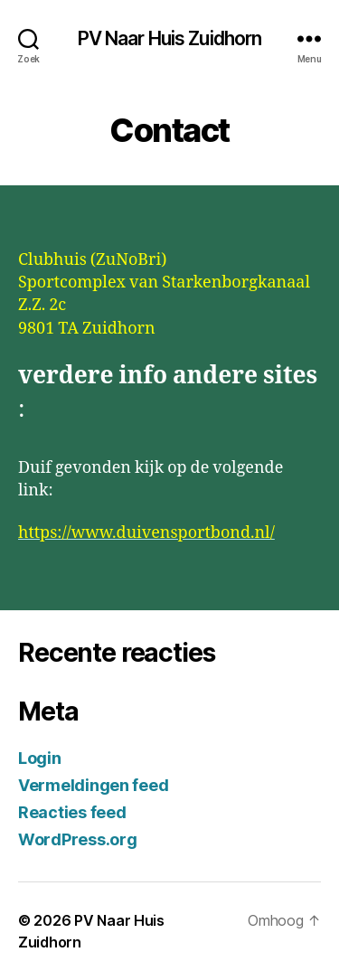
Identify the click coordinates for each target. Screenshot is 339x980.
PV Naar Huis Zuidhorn (170, 38)
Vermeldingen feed (93, 785)
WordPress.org (78, 839)
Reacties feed (72, 812)
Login (40, 758)
